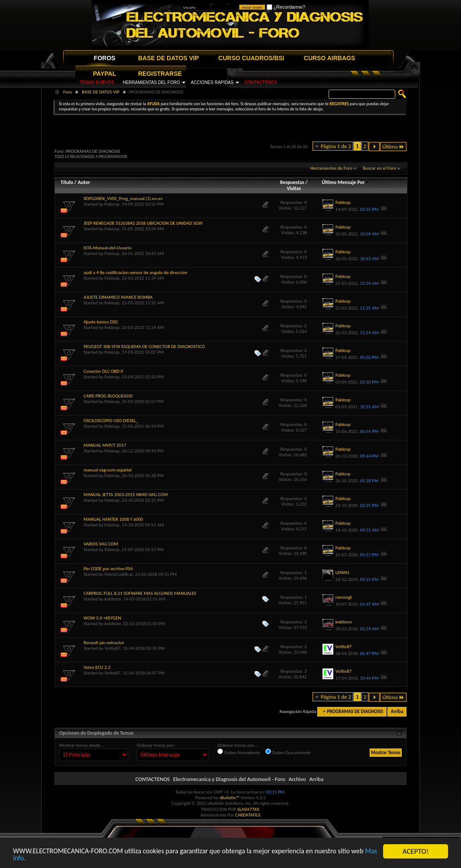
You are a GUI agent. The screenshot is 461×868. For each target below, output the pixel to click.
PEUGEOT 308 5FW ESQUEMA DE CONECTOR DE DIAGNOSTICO (144, 347)
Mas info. (41, 858)
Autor (84, 182)
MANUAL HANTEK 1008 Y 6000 (113, 519)
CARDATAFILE (248, 815)
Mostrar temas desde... (82, 745)
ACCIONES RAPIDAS (212, 82)
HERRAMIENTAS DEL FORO (151, 82)
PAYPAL (105, 74)
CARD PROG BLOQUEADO (108, 396)
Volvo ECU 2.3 (97, 667)
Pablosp (112, 204)
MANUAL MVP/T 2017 (105, 445)
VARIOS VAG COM (101, 544)
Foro (68, 92)
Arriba (397, 712)
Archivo (297, 779)
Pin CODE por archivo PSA (108, 569)
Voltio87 (112, 648)
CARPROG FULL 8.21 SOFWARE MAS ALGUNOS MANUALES (140, 593)
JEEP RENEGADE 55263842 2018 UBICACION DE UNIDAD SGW (143, 223)
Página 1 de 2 (336, 146)
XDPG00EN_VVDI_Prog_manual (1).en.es (123, 198)
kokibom (113, 599)
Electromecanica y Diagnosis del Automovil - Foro (229, 779)
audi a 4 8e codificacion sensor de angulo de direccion (135, 273)
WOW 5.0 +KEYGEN (102, 618)
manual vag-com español (108, 470)
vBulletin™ (229, 798)
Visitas (294, 188)
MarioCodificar (118, 574)
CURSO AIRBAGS (330, 58)
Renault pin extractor (104, 643)
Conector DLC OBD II (103, 371)
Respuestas (292, 182)
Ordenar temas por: (156, 745)
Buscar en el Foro (379, 168)
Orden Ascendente (239, 752)
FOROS (105, 58)
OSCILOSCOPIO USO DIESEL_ (111, 421)
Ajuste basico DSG (101, 322)
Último (393, 147)
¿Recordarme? (286, 7)
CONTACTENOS (261, 82)
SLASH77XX (248, 809)
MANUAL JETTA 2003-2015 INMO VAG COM (126, 495)
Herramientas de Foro (331, 168)
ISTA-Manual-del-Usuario (108, 248)
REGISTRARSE (160, 74)
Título (67, 182)
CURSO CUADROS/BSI (251, 58)
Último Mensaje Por (346, 182)
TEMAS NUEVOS (97, 82)
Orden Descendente (288, 752)
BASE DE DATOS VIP (168, 58)
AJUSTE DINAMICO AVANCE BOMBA (118, 297)
